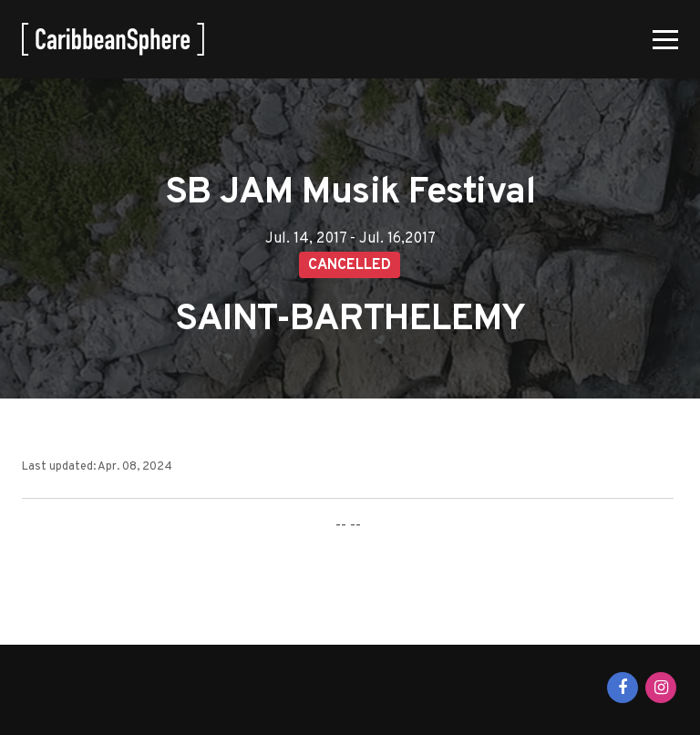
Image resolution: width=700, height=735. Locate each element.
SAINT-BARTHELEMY (350, 320)
